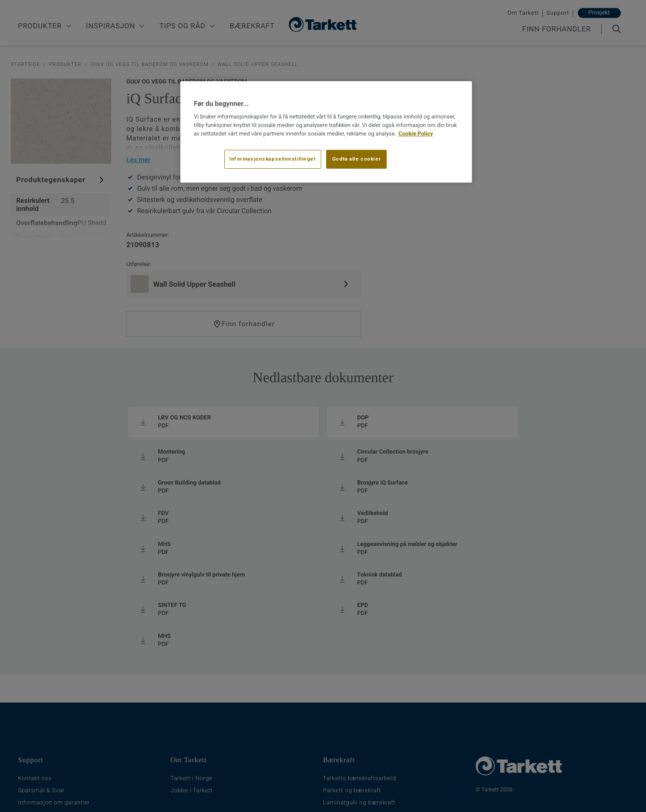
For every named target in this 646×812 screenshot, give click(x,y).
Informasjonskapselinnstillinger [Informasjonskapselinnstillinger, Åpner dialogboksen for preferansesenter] (273, 159)
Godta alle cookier (356, 159)
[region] (326, 132)
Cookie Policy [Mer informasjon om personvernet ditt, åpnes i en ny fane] (416, 134)
